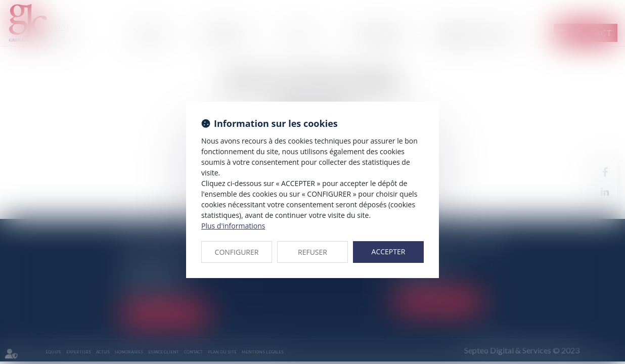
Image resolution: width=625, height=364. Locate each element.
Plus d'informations (233, 226)
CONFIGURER (237, 252)
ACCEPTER (389, 252)
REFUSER (312, 252)
